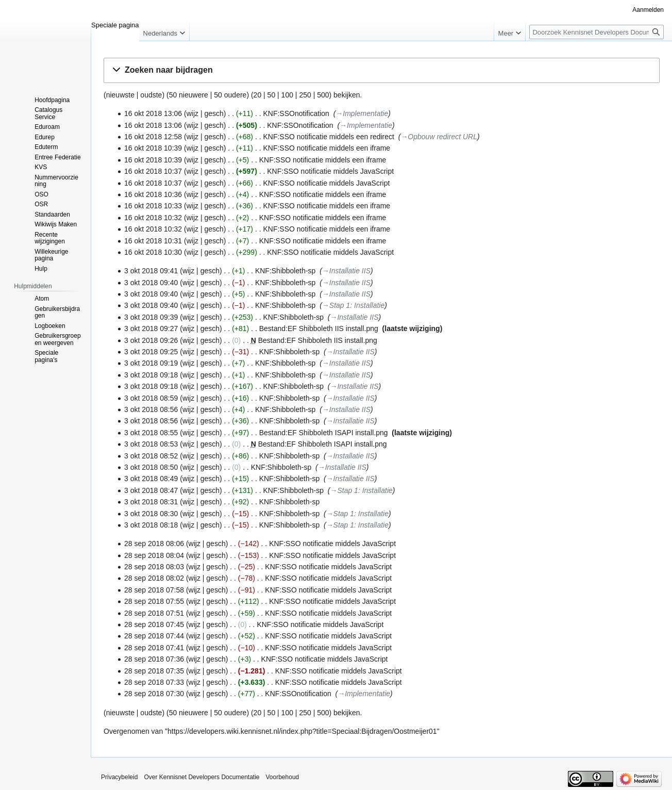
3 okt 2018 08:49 (151, 479)
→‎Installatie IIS (346, 271)
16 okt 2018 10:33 (153, 206)
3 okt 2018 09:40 (151, 283)
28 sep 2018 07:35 (154, 671)
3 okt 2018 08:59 (151, 398)
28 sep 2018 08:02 (154, 578)
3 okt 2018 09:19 (151, 363)
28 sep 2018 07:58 (154, 590)
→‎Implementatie (362, 113)
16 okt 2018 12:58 (153, 137)
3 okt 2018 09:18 (151, 375)
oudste (151, 95)
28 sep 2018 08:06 (154, 544)
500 (323, 95)
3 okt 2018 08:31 (151, 502)
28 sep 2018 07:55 (154, 601)
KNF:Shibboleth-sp (285, 271)
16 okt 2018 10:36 (153, 194)
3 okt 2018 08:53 (151, 444)
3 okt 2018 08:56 (151, 409)
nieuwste (120, 95)
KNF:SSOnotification (296, 113)
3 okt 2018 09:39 (151, 317)
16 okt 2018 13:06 (153, 113)
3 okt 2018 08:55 (151, 433)
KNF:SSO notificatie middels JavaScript (330, 171)
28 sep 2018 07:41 (154, 648)
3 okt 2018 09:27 (151, 328)
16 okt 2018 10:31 (153, 241)
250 (305, 95)
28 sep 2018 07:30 (154, 694)
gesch (214, 113)
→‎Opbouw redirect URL (439, 137)
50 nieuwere (189, 95)
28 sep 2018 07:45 (154, 624)
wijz (192, 113)
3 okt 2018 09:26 (151, 340)
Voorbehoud (283, 777)
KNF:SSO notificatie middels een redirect (328, 137)
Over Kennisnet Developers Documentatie (201, 777)
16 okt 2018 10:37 (153, 171)
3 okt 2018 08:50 (151, 467)
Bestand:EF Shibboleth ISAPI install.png (324, 433)
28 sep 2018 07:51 (154, 613)
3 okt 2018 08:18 (151, 525)
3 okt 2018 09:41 (151, 271)
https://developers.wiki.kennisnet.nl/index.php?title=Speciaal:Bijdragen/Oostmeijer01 (302, 731)
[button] (382, 70)
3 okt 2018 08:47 (151, 490)
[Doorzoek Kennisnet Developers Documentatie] (597, 32)
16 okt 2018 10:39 (153, 148)
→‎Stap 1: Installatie (353, 305)
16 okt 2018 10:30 (153, 252)
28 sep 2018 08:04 (154, 555)
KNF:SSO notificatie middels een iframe (326, 148)
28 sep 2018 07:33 (154, 682)
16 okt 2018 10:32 (153, 218)
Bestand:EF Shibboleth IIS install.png (319, 328)
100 (287, 95)
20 (258, 95)
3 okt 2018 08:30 (151, 514)
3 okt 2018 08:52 (151, 456)
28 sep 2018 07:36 (154, 659)
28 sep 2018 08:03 (154, 567)
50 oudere (230, 95)
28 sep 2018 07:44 (154, 636)
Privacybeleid (119, 777)
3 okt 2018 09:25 (151, 352)
